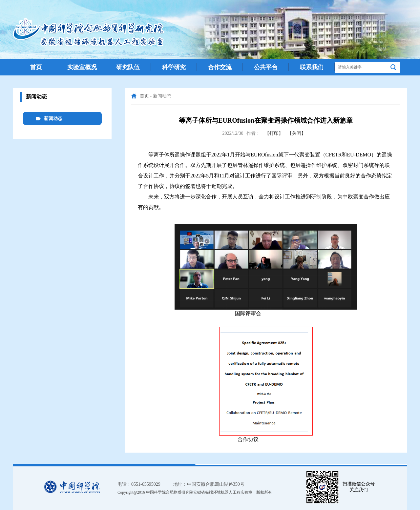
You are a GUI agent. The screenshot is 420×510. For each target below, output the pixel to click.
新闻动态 (162, 96)
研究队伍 (128, 67)
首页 (36, 67)
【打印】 (274, 133)
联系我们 (312, 67)
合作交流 (220, 67)
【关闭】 (297, 133)
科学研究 (174, 67)
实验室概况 (82, 67)
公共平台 (266, 67)
